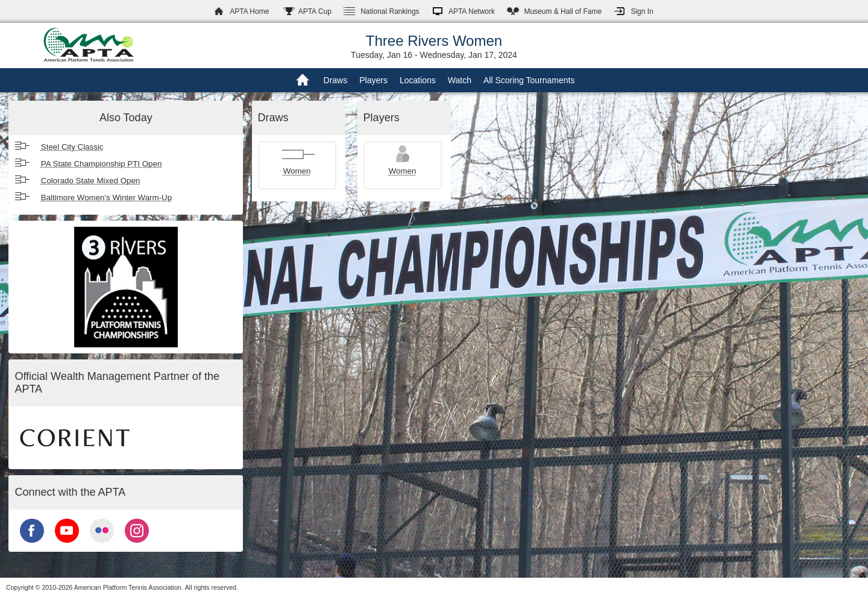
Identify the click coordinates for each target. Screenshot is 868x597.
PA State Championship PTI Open (102, 164)
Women (297, 171)
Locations (418, 80)
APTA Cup (315, 11)
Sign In (642, 11)
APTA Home (249, 11)
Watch (460, 80)
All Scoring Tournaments (529, 80)
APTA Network (472, 11)
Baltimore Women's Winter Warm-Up (106, 197)
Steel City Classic (72, 147)
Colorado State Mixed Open (90, 181)
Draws (336, 80)
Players (373, 80)
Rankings (390, 11)
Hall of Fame (563, 11)
